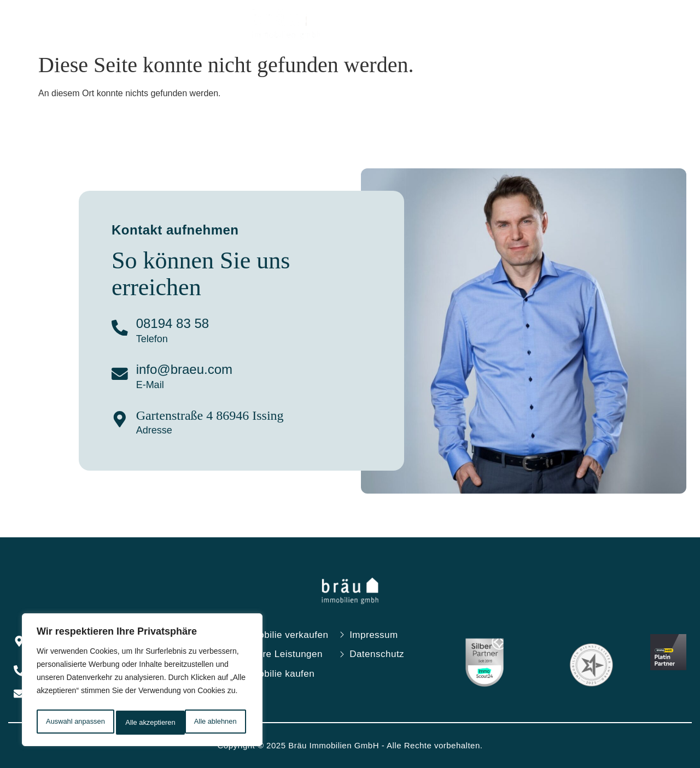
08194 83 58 (178, 323)
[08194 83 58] (122, 329)
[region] (142, 682)
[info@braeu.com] (122, 375)
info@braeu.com (190, 369)
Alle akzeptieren (214, 723)
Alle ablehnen (147, 723)
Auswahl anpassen (75, 723)
